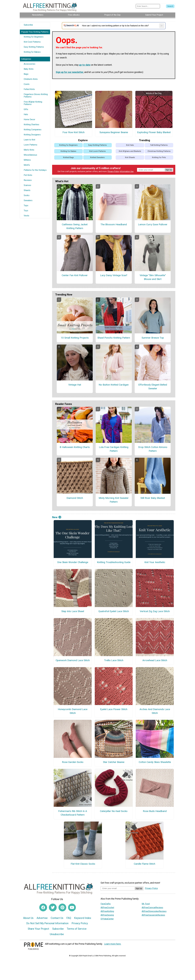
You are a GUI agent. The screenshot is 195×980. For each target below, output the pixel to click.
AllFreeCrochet (107, 908)
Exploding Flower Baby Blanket (154, 132)
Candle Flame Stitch (144, 864)
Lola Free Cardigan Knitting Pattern (114, 449)
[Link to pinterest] (62, 907)
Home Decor (29, 119)
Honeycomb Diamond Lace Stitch (73, 711)
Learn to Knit (29, 140)
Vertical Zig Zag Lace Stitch (155, 611)
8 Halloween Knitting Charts (75, 447)
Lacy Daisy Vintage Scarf (114, 275)
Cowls (27, 84)
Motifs (27, 165)
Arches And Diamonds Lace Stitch (155, 711)
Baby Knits (29, 69)
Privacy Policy (113, 171)
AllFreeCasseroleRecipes (153, 915)
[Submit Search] (170, 6)
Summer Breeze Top (153, 338)
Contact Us (57, 918)
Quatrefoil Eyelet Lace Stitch (114, 611)
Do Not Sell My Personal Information (47, 923)
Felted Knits (29, 89)
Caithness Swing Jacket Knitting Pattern (75, 226)
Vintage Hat (75, 385)
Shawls (27, 190)
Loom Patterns (30, 145)
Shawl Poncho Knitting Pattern (114, 338)
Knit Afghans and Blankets (130, 151)
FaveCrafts (106, 904)
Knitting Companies (33, 130)
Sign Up (169, 170)
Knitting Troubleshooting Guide (114, 562)
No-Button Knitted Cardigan (114, 385)
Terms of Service (77, 929)
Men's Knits (29, 150)
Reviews (28, 180)
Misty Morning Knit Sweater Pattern (114, 500)
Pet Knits (28, 175)
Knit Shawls (130, 157)
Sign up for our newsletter (70, 72)
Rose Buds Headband (155, 811)
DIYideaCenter (107, 919)
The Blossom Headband (114, 224)
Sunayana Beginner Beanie (114, 132)
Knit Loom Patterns (97, 151)
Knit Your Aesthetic (155, 562)
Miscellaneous (30, 155)
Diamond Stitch (75, 498)
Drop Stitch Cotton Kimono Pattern (153, 449)
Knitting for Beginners (34, 37)
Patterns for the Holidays (35, 170)
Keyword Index (83, 918)
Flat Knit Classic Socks (83, 864)
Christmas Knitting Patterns (159, 151)
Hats (26, 114)
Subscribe (28, 25)
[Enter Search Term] (148, 6)
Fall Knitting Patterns (159, 145)
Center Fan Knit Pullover (75, 275)
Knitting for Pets (159, 157)
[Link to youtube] (72, 907)
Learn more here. (113, 944)
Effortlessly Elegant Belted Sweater (153, 387)
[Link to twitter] (53, 907)
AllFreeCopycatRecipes (152, 908)
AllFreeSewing (107, 915)
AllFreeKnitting (107, 911)
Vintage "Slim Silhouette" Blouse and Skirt (153, 277)
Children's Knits (31, 79)
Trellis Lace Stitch (114, 660)
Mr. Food (146, 904)
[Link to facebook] (43, 907)
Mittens (27, 160)
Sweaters (28, 200)
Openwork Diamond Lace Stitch (73, 660)
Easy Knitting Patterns (34, 47)
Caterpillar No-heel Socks (114, 811)
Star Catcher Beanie (114, 762)
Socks (27, 195)
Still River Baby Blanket (153, 498)
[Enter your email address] (118, 888)
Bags (26, 74)
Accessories (29, 64)
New (57, 517)
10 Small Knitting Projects (75, 338)
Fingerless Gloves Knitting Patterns (36, 96)
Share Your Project (38, 929)
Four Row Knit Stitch (74, 132)
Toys (26, 211)
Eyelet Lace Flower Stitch (114, 709)
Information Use (127, 171)
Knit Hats (130, 145)
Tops (26, 205)
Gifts (26, 109)
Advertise (42, 918)
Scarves (27, 185)
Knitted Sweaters (97, 157)
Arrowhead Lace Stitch (155, 660)
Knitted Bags (68, 157)
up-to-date (85, 65)
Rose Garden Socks (73, 762)
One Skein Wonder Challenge (73, 562)
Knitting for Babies (32, 52)
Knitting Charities (31, 125)
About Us (28, 918)
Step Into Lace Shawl (73, 611)
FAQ (69, 918)
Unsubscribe (57, 934)
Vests (26, 216)
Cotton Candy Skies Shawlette (155, 762)
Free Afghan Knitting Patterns (33, 103)
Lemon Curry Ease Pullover (153, 224)
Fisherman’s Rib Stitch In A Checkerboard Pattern (73, 813)
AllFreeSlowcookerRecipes (154, 911)
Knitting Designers (32, 135)
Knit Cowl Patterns (32, 42)
